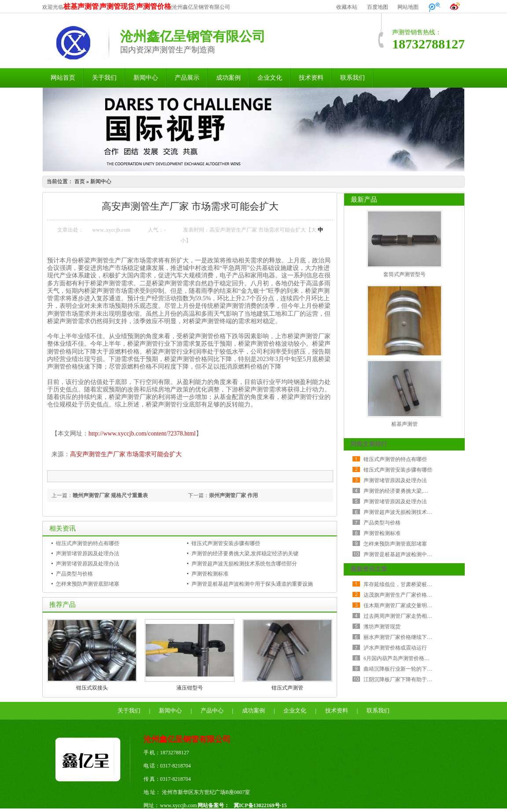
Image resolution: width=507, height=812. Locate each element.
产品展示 (187, 78)
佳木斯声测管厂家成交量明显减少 (403, 605)
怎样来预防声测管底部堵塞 (88, 584)
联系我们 (353, 78)
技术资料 (311, 78)
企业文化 (270, 78)
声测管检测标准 (210, 574)
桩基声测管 (404, 424)
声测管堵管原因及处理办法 (88, 554)
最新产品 (364, 199)
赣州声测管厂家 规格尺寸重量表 (110, 495)
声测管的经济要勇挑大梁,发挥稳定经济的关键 (245, 554)
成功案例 (228, 78)
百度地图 (378, 7)
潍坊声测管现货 (382, 627)
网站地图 (408, 7)
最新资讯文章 (369, 569)
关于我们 (104, 78)
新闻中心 (146, 78)
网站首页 (63, 78)
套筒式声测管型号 (404, 274)
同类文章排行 (369, 444)
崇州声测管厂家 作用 (233, 495)
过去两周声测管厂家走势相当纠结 (403, 616)
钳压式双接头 (92, 688)
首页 (80, 181)
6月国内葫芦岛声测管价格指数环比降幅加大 (415, 658)
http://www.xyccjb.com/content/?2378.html (142, 434)
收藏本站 (347, 7)
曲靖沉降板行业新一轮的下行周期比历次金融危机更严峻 (430, 669)
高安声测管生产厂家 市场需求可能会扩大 (126, 454)
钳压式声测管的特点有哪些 (88, 543)
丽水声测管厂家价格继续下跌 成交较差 (409, 637)
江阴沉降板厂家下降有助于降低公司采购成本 (416, 679)
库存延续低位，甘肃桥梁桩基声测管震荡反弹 (416, 584)
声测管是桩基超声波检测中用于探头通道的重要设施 (252, 584)
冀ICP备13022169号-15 (260, 805)
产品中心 (212, 710)
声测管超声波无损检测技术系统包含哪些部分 (244, 564)
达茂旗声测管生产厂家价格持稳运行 (406, 595)
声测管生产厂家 (112, 260)
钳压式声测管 (287, 688)
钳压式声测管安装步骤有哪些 (226, 543)
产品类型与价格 (74, 574)
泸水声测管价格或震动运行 (395, 648)
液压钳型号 (190, 688)
